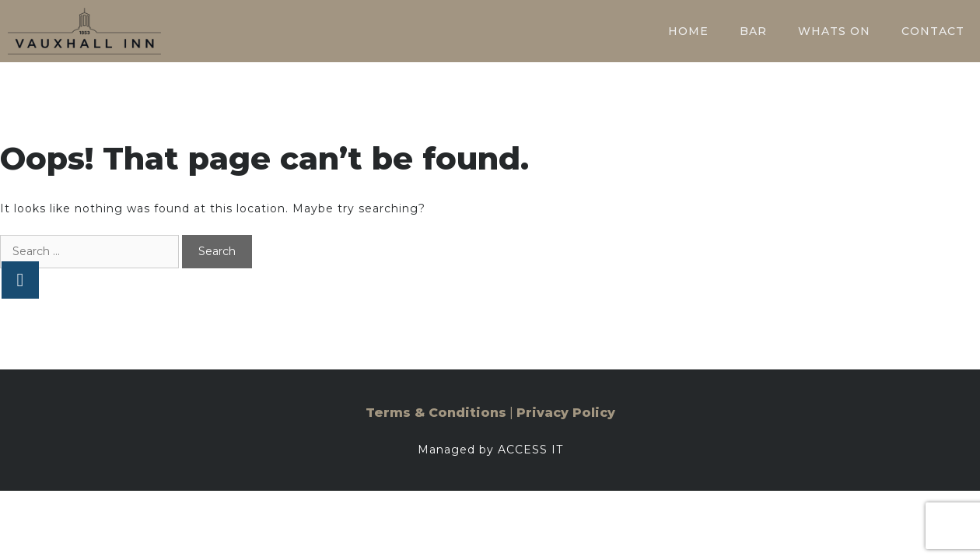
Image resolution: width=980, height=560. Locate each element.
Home (688, 31)
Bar (753, 31)
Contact (933, 31)
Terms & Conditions (436, 413)
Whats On (834, 31)
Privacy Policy (566, 413)
